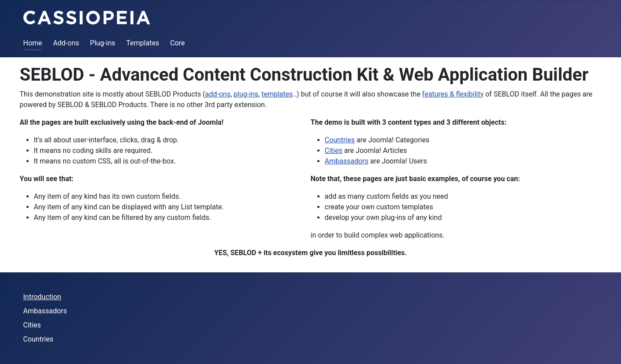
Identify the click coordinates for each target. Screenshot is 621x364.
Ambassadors (347, 161)
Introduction (42, 297)
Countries (340, 140)
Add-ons (66, 43)
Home (33, 43)
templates (277, 94)
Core (177, 43)
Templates (143, 43)
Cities (334, 150)
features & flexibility (453, 94)
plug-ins (246, 94)
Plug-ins (102, 43)
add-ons (218, 94)
